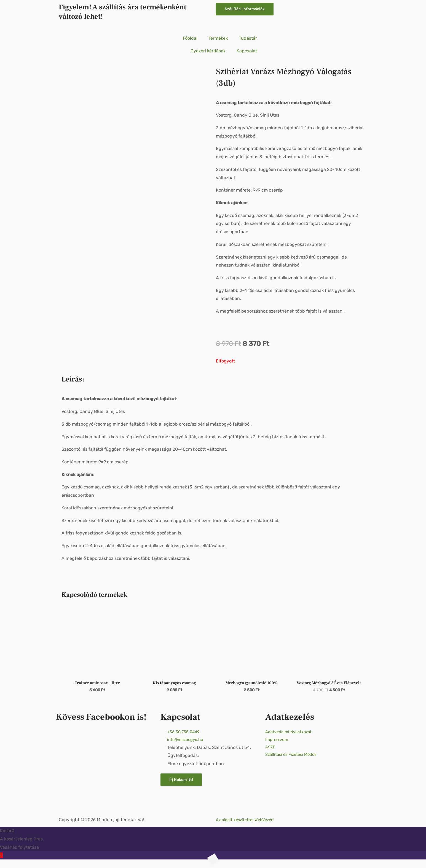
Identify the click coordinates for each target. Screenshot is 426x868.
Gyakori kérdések (208, 51)
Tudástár (248, 38)
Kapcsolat (247, 51)
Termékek (218, 38)
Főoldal (190, 38)
